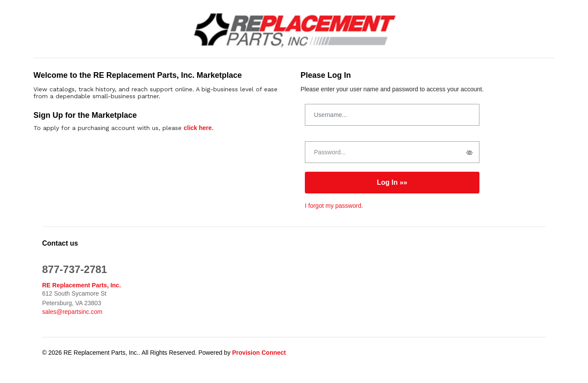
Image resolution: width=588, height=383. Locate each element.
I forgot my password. (334, 206)
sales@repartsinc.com (72, 312)
